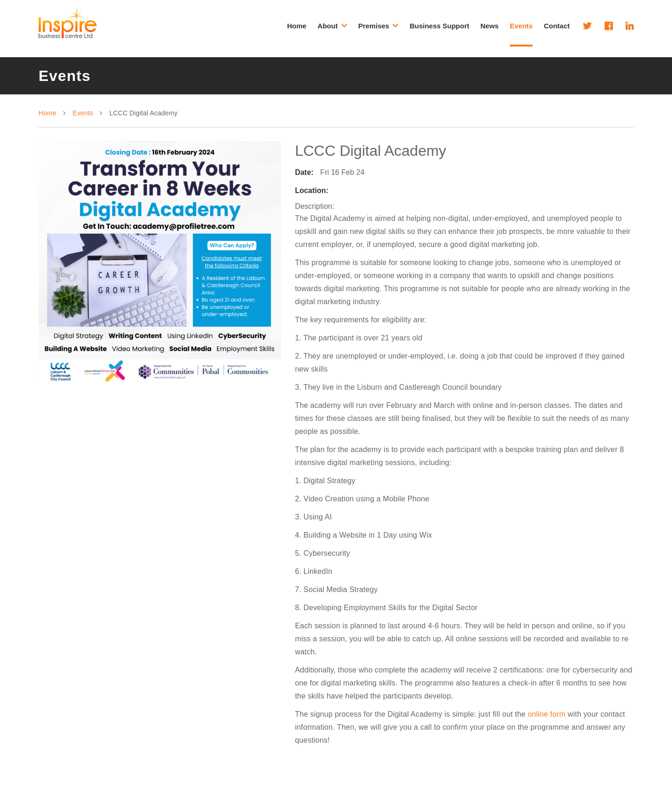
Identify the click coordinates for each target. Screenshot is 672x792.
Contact (557, 26)
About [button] (332, 26)
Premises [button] (379, 26)
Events (521, 26)
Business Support (439, 26)
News (490, 26)
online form (547, 714)
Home (297, 26)
